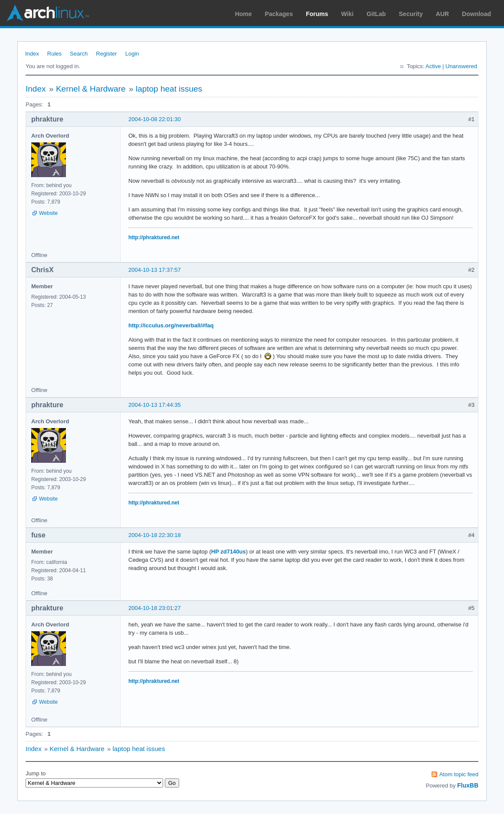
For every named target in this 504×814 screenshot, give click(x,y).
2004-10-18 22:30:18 (155, 535)
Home (244, 14)
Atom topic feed (459, 774)
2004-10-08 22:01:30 (155, 119)
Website (48, 213)
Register (106, 54)
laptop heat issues (169, 89)
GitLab (376, 14)
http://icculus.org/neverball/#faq (171, 325)
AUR (442, 14)
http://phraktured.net (154, 237)
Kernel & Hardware (91, 89)
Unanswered (461, 66)
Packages (279, 14)
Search (79, 54)
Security (411, 14)
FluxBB (468, 785)
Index (32, 54)
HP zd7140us (229, 552)
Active (433, 66)
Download (476, 14)
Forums (317, 14)
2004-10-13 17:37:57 (155, 270)
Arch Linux (48, 13)
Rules (54, 54)
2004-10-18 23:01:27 (155, 608)
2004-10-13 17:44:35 (155, 405)
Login (132, 54)
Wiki (348, 14)
